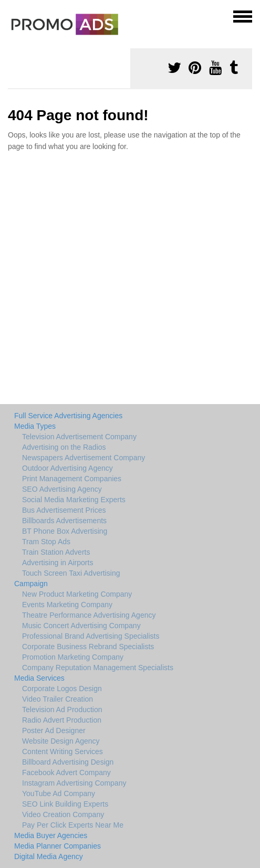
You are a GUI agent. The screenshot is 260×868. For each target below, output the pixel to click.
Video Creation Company (63, 814)
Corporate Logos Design (62, 689)
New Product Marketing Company (77, 594)
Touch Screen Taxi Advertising (71, 573)
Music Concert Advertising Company (81, 626)
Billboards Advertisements (64, 521)
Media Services (39, 678)
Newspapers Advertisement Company (84, 458)
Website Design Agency (61, 741)
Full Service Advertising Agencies (68, 416)
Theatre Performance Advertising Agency (89, 615)
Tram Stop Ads (46, 542)
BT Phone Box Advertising (65, 531)
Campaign (31, 584)
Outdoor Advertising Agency (67, 468)
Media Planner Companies (58, 846)
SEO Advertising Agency (62, 489)
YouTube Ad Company (59, 793)
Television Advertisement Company (79, 437)
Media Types (35, 426)
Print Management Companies (72, 479)
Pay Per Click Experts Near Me (73, 825)
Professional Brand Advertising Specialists (91, 636)
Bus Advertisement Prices (64, 510)
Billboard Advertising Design (68, 762)
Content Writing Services (63, 751)
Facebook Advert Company (66, 772)
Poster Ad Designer (54, 731)
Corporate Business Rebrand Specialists (88, 647)
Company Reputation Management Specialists (98, 668)
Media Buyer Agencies (51, 835)
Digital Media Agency (49, 856)
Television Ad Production (62, 710)
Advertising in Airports (58, 563)
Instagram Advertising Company (74, 783)
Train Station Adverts (56, 552)
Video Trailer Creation (58, 699)
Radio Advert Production (62, 720)
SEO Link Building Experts (65, 804)
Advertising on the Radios (64, 447)
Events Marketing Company (67, 605)
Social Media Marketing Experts (74, 500)
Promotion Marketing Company (73, 657)
